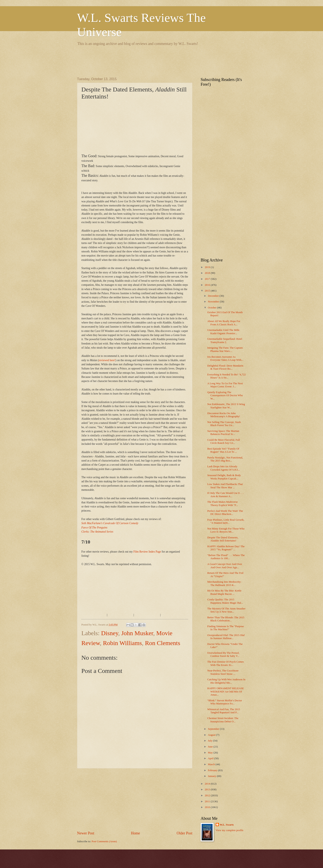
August (212, 735)
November (214, 302)
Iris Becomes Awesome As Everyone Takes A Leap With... (225, 358)
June (211, 747)
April (211, 758)
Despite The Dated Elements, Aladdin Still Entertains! (223, 539)
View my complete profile (230, 830)
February (213, 770)
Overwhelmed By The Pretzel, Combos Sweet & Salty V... (223, 654)
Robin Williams (122, 643)
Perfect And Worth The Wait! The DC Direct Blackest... (225, 512)
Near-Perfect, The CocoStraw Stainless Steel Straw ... (223, 672)
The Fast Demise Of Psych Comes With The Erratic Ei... (225, 663)
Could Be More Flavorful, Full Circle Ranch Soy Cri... (224, 441)
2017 (208, 279)
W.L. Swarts (227, 825)
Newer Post (86, 833)
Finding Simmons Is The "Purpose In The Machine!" (225, 628)
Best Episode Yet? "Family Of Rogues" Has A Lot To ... (223, 450)
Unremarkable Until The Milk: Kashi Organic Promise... (224, 332)
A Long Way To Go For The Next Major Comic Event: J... (225, 385)
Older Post (184, 833)
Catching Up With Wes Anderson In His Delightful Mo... (226, 681)
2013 (208, 790)
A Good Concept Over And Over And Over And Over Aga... (225, 566)
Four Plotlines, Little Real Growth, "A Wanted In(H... (226, 521)
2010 (208, 807)
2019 (208, 267)
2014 (208, 784)
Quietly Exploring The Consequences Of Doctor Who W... (225, 395)
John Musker (137, 633)
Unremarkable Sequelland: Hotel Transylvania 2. (225, 340)
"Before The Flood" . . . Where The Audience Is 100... (226, 557)
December (214, 296)
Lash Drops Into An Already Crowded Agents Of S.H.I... (224, 468)
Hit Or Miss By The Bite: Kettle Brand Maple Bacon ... (224, 592)
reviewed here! (107, 360)
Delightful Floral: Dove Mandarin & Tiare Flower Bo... (225, 367)
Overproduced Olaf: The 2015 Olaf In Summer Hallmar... (226, 637)
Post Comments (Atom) (104, 841)
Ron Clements (163, 643)
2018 (208, 273)
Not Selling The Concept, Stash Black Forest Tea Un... (224, 424)
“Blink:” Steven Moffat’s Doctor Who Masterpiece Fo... (225, 702)
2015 (208, 291)
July (210, 741)
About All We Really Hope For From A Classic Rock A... (224, 323)
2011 (208, 801)
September (214, 729)
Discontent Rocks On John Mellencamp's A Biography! (224, 415)
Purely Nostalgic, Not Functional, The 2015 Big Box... (225, 459)
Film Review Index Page (147, 552)
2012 (208, 795)
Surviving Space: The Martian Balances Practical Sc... (223, 433)
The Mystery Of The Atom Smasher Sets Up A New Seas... (226, 610)
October (212, 308)
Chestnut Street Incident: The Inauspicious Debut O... (223, 720)
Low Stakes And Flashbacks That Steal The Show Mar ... (225, 486)
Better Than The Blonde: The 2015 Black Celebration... (226, 619)
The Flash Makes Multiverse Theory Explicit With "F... (223, 503)
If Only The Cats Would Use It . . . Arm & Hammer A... (225, 495)
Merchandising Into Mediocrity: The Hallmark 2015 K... (224, 583)
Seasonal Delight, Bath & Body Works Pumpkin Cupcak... (224, 477)
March (212, 764)
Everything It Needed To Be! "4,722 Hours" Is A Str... (226, 376)
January (212, 776)
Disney (110, 633)
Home (135, 833)
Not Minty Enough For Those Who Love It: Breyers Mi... (226, 530)
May (211, 753)
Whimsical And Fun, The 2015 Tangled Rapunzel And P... (224, 711)
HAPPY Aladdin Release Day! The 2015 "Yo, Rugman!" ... (226, 548)
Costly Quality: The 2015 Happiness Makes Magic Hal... (225, 601)
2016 (208, 285)
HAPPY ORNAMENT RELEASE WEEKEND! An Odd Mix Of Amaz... (225, 692)
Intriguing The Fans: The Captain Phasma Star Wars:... (225, 349)
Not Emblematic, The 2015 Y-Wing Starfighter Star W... (226, 406)
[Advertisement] (152, 61)
